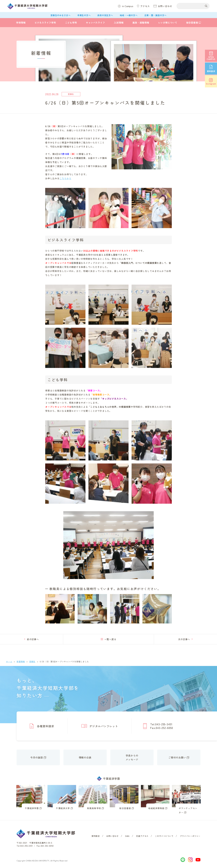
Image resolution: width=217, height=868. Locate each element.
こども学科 (71, 23)
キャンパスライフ (95, 23)
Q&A (127, 836)
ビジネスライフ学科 (45, 23)
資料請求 (96, 836)
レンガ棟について (168, 23)
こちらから (65, 178)
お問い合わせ (112, 836)
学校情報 (21, 23)
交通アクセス (142, 836)
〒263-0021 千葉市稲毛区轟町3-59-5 (34, 843)
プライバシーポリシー (190, 836)
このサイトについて (164, 836)
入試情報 (119, 23)
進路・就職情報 (141, 23)
